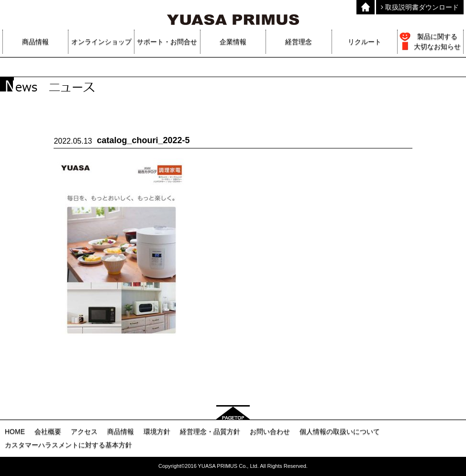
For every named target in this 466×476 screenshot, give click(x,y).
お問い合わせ (270, 431)
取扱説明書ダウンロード (420, 7)
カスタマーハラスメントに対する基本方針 (68, 445)
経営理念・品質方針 (210, 431)
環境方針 (157, 431)
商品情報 (121, 431)
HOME (15, 431)
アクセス (84, 431)
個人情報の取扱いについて (340, 431)
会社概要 (48, 431)
